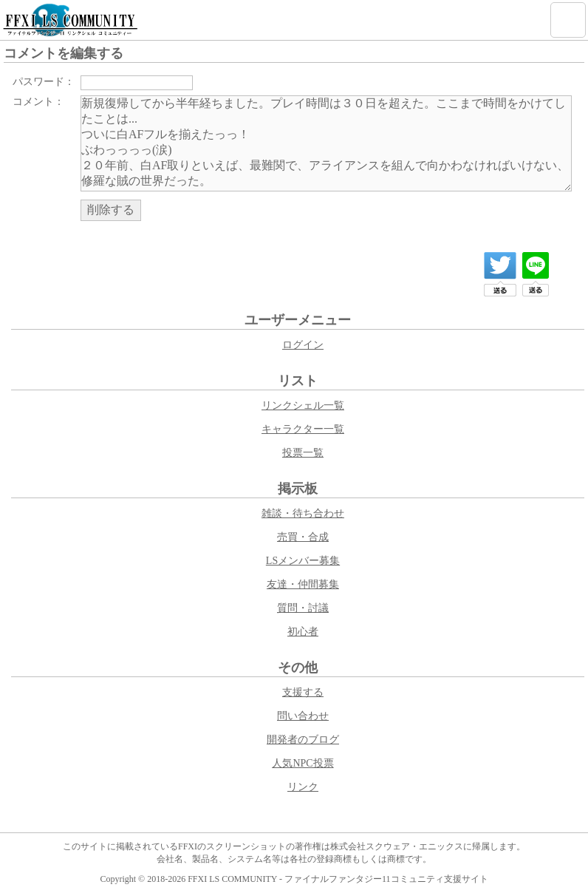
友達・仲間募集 (303, 584)
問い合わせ (303, 716)
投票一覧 (303, 453)
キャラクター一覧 (303, 429)
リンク (303, 787)
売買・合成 (303, 537)
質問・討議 (303, 608)
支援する (303, 692)
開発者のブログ (303, 740)
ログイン (303, 345)
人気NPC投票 (302, 763)
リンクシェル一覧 (303, 405)
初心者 (303, 632)
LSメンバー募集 (303, 561)
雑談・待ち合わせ (303, 513)
